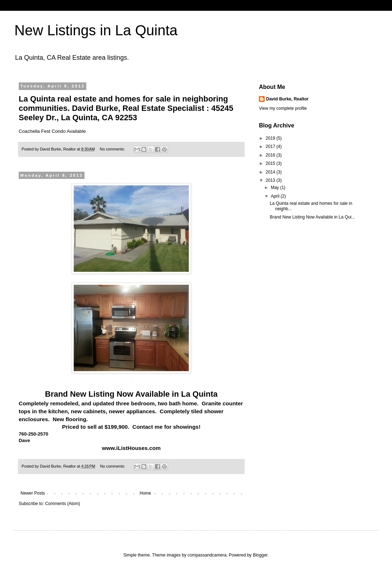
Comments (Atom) (62, 504)
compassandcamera (207, 555)
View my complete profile (283, 108)
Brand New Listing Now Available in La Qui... (312, 217)
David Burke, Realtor (287, 99)
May (275, 188)
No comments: (113, 149)
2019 (271, 138)
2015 (271, 163)
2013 (271, 180)
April (276, 196)
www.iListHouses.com (131, 448)
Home (145, 493)
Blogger (260, 555)
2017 (271, 147)
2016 (271, 155)
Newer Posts (33, 493)
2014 (271, 172)
